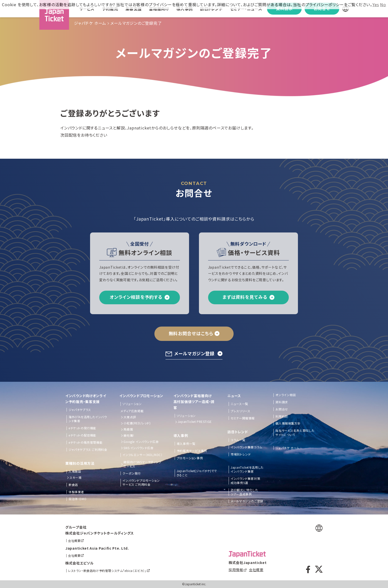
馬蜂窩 (128, 429)
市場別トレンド (241, 454)
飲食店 (73, 485)
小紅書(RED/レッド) (137, 423)
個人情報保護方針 (288, 423)
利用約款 (282, 416)
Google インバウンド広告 (141, 442)
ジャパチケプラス (80, 410)
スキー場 (75, 478)
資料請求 (282, 402)
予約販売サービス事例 (192, 451)
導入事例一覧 (186, 444)
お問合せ (282, 409)
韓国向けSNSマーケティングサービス (142, 464)
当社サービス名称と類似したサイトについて (295, 433)
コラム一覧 (238, 440)
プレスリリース (240, 411)
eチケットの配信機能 (82, 435)
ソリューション (132, 404)
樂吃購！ (129, 435)
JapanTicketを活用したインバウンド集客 (247, 470)
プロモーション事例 (190, 458)
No (383, 4)
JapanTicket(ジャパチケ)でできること (197, 473)
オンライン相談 (286, 395)
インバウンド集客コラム (246, 447)
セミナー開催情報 (243, 418)
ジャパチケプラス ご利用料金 (88, 450)
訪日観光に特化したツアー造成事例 (244, 492)
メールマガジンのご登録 (247, 501)
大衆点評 (130, 417)
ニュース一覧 (239, 404)
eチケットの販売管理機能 (85, 442)
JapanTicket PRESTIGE (195, 422)
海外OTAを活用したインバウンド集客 (88, 419)
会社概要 (256, 570)
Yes (376, 4)
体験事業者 (76, 492)
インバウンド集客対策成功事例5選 (245, 481)
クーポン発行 (132, 473)
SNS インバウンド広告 (138, 448)
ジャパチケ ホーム (90, 23)
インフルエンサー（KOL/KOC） (142, 455)
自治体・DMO (77, 499)
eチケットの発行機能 (82, 428)
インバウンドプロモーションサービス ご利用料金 (141, 483)
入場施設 (75, 471)
